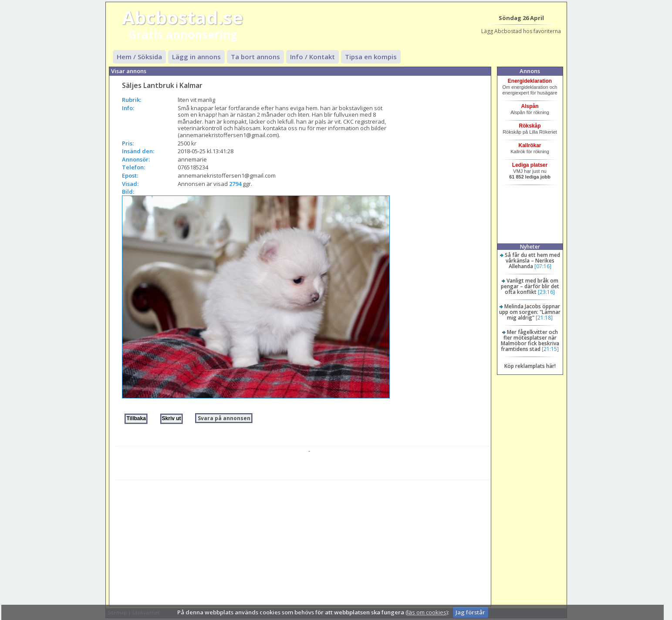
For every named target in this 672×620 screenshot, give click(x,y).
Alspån (530, 106)
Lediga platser (530, 165)
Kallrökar (530, 145)
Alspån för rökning (530, 112)
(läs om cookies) (427, 612)
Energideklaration (530, 81)
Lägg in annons (196, 57)
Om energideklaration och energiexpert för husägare (530, 90)
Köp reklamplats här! (530, 366)
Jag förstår (470, 612)
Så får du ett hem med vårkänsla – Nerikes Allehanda (532, 261)
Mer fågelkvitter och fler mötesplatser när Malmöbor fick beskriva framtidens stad (530, 340)
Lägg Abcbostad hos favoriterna (521, 31)
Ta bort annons (255, 57)
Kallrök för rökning (530, 152)
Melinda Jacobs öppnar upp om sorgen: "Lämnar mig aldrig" (530, 312)
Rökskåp (530, 126)
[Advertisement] (303, 541)
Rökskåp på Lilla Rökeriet (530, 132)
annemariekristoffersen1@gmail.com (227, 175)
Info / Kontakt (312, 57)
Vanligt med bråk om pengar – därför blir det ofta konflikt (530, 286)
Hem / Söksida (139, 57)
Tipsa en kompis (371, 57)
